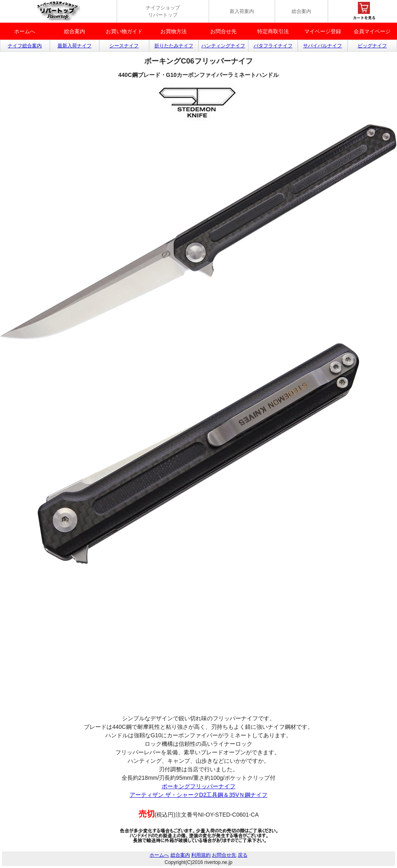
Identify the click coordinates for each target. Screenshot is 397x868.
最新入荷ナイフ (75, 46)
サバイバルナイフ (322, 46)
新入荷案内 (242, 11)
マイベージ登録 (323, 31)
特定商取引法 (273, 31)
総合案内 (301, 11)
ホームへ (25, 31)
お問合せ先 (223, 31)
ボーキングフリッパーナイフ (198, 786)
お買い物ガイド (124, 31)
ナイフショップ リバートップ (163, 11)
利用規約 (201, 855)
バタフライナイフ (273, 46)
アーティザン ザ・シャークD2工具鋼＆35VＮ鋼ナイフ (199, 795)
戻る (243, 855)
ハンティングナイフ (223, 46)
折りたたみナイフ (174, 46)
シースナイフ (124, 46)
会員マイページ (372, 31)
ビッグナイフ (372, 46)
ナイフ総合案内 (25, 46)
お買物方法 (174, 31)
